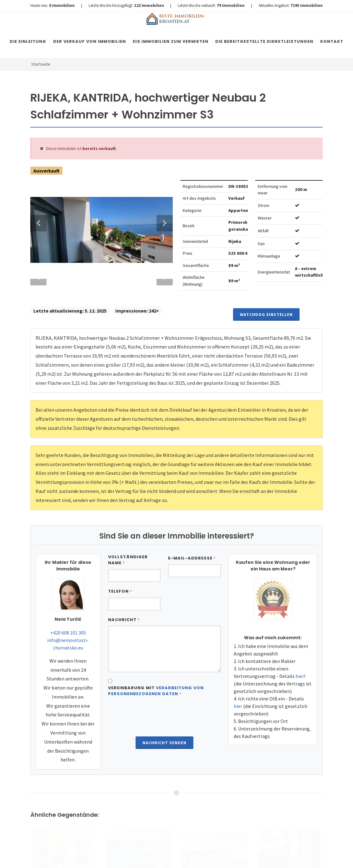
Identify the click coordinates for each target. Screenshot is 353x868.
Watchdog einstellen (266, 824)
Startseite (41, 64)
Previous (38, 482)
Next (162, 482)
